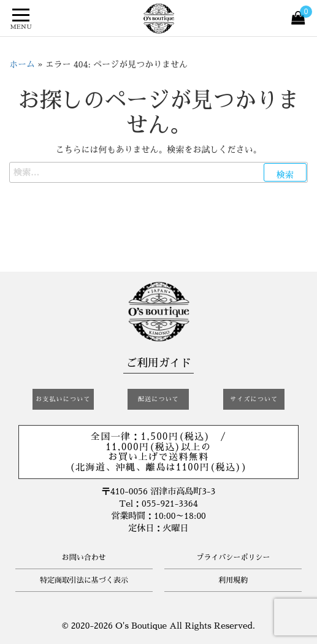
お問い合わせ (84, 558)
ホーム (22, 64)
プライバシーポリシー (233, 558)
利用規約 (233, 580)
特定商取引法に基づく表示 (84, 580)
